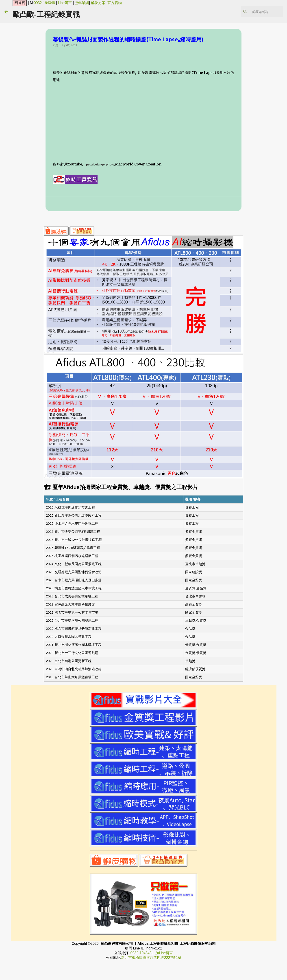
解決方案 (98, 3)
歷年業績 (82, 3)
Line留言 (65, 3)
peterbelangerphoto (100, 165)
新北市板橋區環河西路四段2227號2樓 (151, 958)
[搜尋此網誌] (260, 12)
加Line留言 (164, 953)
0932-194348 (44, 3)
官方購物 (115, 3)
